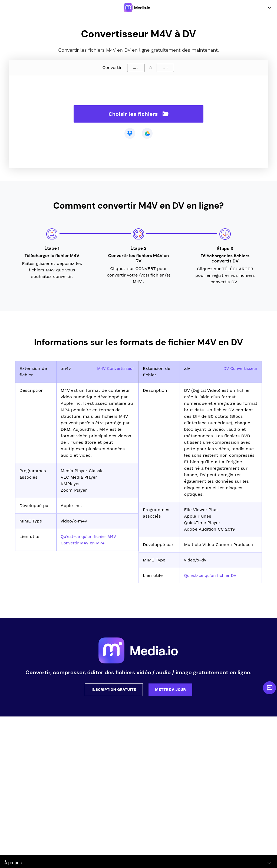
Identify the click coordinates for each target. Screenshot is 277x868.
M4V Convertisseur (114, 368)
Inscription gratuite (114, 689)
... (134, 68)
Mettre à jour (170, 689)
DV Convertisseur (239, 368)
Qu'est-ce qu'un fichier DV (212, 575)
